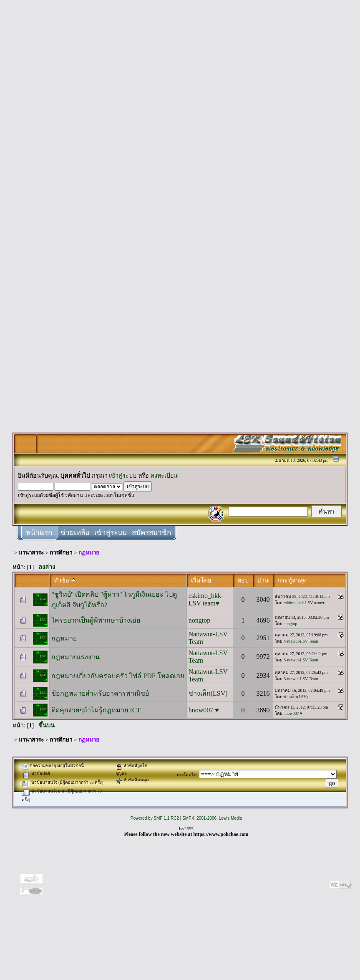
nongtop (199, 620)
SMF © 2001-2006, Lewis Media (212, 818)
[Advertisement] (180, 130)
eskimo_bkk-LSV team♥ (206, 599)
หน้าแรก (39, 533)
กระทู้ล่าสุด (292, 580)
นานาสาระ (31, 553)
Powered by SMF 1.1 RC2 (155, 818)
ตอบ (243, 580)
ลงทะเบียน (164, 476)
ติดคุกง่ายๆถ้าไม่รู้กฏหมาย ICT (96, 710)
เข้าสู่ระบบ (123, 476)
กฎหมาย (64, 638)
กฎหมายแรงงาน (76, 657)
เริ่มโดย (201, 580)
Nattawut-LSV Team (301, 641)
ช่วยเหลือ (75, 533)
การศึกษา (61, 553)
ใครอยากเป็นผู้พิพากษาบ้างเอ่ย (96, 620)
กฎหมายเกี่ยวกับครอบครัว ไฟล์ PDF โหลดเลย (117, 676)
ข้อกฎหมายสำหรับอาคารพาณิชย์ (100, 693)
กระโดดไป (186, 775)
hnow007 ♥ (204, 710)
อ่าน (263, 580)
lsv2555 (186, 828)
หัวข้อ (65, 580)
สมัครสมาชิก (151, 533)
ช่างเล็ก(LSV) (208, 693)
